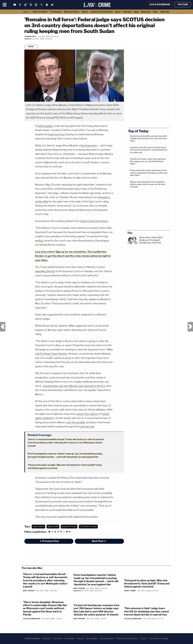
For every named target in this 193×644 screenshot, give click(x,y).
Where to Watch (40, 12)
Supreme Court (57, 134)
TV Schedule (56, 12)
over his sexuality (76, 422)
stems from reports (87, 414)
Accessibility (92, 638)
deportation (38, 526)
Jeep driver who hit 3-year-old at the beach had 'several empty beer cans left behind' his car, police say (149, 150)
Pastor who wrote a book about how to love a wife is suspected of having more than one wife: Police (149, 173)
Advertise (58, 638)
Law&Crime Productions (101, 12)
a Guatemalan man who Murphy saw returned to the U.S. (74, 386)
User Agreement (107, 638)
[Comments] (25, 42)
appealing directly (45, 271)
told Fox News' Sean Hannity (51, 354)
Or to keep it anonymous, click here (150, 241)
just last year (87, 427)
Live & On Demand (160, 4)
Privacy (80, 638)
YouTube (183, 4)
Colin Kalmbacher (32, 619)
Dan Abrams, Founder (159, 638)
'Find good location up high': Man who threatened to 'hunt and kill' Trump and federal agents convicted (147, 584)
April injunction (89, 146)
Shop (136, 12)
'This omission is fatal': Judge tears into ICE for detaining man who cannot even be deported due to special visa (147, 611)
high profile (53, 526)
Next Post (190, 327)
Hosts (118, 12)
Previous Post (3, 327)
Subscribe (165, 12)
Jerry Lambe (130, 591)
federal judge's (45, 126)
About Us (47, 638)
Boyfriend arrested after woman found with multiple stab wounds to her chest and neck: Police (149, 138)
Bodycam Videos (72, 12)
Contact (144, 638)
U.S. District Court (88, 526)
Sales (155, 12)
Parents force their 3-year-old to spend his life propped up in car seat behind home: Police (148, 161)
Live (27, 12)
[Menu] (5, 5)
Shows (85, 12)
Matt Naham (29, 591)
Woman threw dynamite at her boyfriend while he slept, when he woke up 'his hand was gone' (148, 184)
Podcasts (127, 12)
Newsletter (69, 638)
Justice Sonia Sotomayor (94, 221)
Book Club (146, 12)
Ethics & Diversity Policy (127, 638)
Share (31, 46)
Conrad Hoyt (30, 36)
